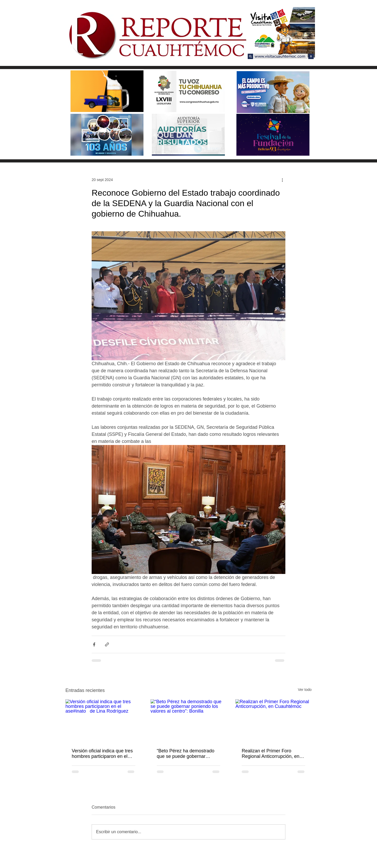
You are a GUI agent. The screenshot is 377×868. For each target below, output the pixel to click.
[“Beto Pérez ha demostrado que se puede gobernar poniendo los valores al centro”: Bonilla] (189, 721)
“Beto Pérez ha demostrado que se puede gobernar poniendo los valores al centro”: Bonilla (186, 754)
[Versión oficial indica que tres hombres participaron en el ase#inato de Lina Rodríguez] (104, 721)
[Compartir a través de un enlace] (107, 644)
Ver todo (305, 690)
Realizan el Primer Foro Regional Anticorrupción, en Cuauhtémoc (270, 754)
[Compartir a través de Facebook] (94, 644)
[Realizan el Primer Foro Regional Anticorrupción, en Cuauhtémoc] (273, 721)
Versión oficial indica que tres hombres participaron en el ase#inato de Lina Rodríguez (103, 754)
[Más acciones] (282, 180)
